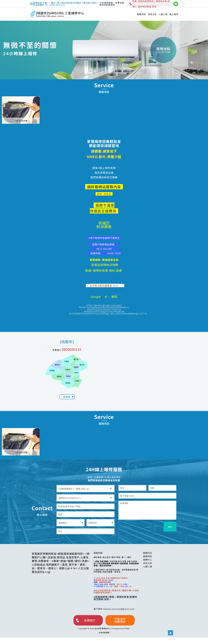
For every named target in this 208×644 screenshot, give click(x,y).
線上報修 (174, 14)
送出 (170, 527)
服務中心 (148, 560)
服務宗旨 (148, 553)
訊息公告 (152, 14)
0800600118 (72, 349)
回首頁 (69, 397)
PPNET (127, 628)
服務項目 (141, 14)
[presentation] (143, 527)
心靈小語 (163, 14)
